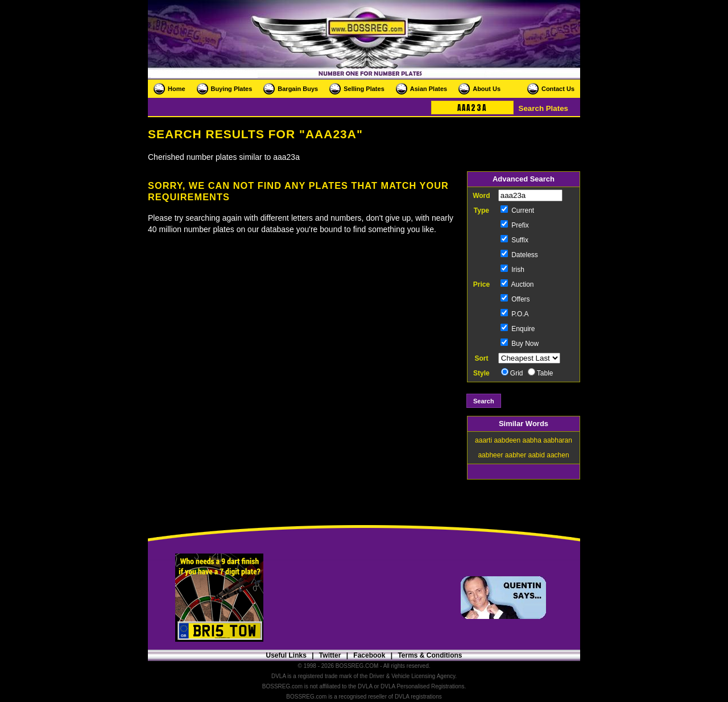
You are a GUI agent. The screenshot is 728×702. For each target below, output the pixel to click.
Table (541, 373)
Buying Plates (232, 89)
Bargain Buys (298, 89)
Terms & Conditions (430, 655)
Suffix (514, 240)
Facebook (369, 655)
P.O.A (515, 314)
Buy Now (520, 344)
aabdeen (507, 440)
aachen (558, 455)
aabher (516, 455)
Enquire (518, 329)
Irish (512, 270)
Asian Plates (429, 89)
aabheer (490, 455)
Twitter (330, 655)
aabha (532, 440)
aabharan (558, 440)
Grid (512, 373)
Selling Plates (364, 89)
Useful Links (286, 655)
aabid (537, 455)
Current (517, 210)
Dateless (519, 255)
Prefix (515, 225)
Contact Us (558, 89)
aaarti (483, 440)
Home (177, 89)
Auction (517, 284)
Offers (515, 299)
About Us (487, 89)
